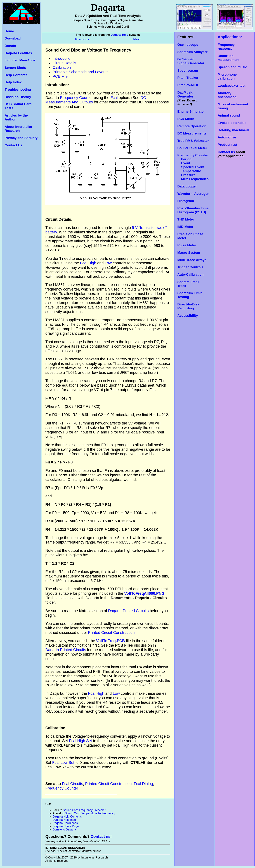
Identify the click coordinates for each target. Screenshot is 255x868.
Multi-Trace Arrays (192, 260)
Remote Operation (192, 126)
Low (108, 263)
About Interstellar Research (18, 129)
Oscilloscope (188, 45)
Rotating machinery (233, 130)
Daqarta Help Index (65, 820)
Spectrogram (188, 70)
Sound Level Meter (192, 148)
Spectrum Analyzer (192, 52)
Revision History (18, 97)
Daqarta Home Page (66, 826)
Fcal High (88, 263)
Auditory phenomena (227, 95)
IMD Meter (185, 227)
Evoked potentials (232, 123)
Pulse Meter (187, 245)
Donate (10, 46)
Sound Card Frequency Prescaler (84, 810)
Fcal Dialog (143, 784)
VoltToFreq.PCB (111, 641)
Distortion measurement (229, 58)
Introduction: (57, 85)
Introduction (62, 59)
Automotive (227, 137)
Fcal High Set (81, 741)
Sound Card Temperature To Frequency (90, 813)
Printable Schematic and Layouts (81, 72)
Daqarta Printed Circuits (128, 611)
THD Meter (186, 219)
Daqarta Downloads (65, 823)
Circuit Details (64, 63)
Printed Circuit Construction (111, 633)
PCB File (60, 76)
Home (9, 31)
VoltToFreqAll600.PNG (144, 593)
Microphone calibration (227, 76)
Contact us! (101, 837)
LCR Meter (186, 119)
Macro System (189, 253)
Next (137, 39)
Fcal (114, 98)
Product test (227, 145)
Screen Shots (15, 68)
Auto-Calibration (190, 274)
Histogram (186, 201)
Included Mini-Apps (20, 60)
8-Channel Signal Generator (191, 61)
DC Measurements (192, 133)
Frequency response (226, 47)
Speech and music (232, 67)
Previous (83, 39)
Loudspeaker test (232, 86)
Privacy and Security (21, 138)
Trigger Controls (190, 267)
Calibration (62, 68)
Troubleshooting (18, 90)
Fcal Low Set (63, 763)
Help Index (13, 82)
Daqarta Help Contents (67, 817)
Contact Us (13, 145)
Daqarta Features (18, 53)
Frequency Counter (76, 98)
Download (13, 38)
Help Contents (16, 75)
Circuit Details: (59, 219)
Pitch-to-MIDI (188, 85)
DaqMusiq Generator (185, 94)
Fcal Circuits (73, 784)
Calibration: (56, 728)
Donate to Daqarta (64, 829)
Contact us (226, 152)
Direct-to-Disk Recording (188, 306)
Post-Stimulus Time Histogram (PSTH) (193, 210)
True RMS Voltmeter (193, 141)
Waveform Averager (193, 194)
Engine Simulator (191, 111)
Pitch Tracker (188, 78)
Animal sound (229, 115)
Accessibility (188, 316)
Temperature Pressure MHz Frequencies (193, 175)
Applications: (230, 37)
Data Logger (187, 186)
